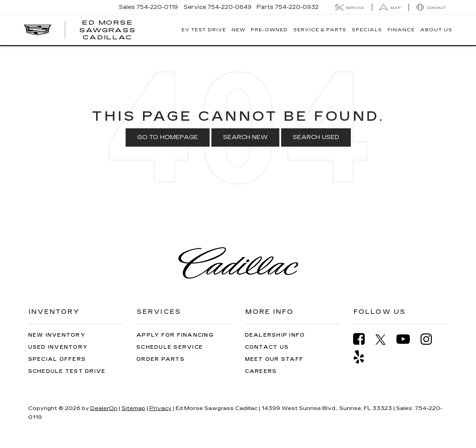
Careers (261, 371)
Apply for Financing (175, 335)
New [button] (238, 30)
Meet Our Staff (274, 359)
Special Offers (57, 359)
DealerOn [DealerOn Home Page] (104, 408)
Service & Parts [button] (320, 30)
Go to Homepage (168, 137)
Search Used (316, 137)
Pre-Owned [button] (269, 30)
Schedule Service (170, 347)
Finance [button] (401, 30)
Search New (245, 137)
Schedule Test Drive (67, 371)
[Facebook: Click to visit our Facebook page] (363, 339)
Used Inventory (58, 347)
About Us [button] (436, 30)
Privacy (160, 408)
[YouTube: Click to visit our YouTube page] (408, 339)
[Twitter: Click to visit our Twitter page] (385, 339)
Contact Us (267, 347)
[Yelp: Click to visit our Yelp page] (363, 357)
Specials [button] (367, 30)
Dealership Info (275, 335)
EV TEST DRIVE (204, 30)
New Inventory (57, 335)
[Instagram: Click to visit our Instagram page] (431, 339)
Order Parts (160, 359)
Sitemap (133, 408)
